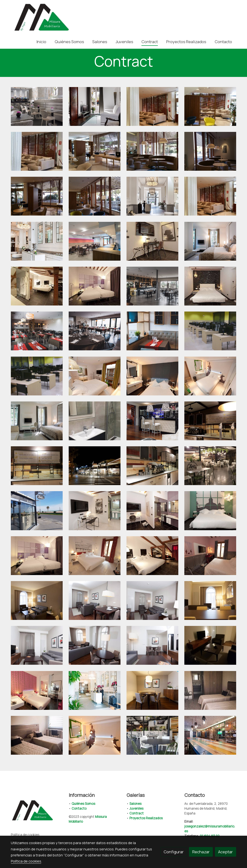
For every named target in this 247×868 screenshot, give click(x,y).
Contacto (79, 808)
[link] (42, 17)
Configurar (174, 852)
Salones (135, 804)
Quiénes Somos (83, 804)
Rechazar (201, 852)
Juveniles (136, 808)
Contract (137, 813)
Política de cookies (25, 835)
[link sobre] (37, 811)
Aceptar (225, 852)
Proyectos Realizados (146, 818)
